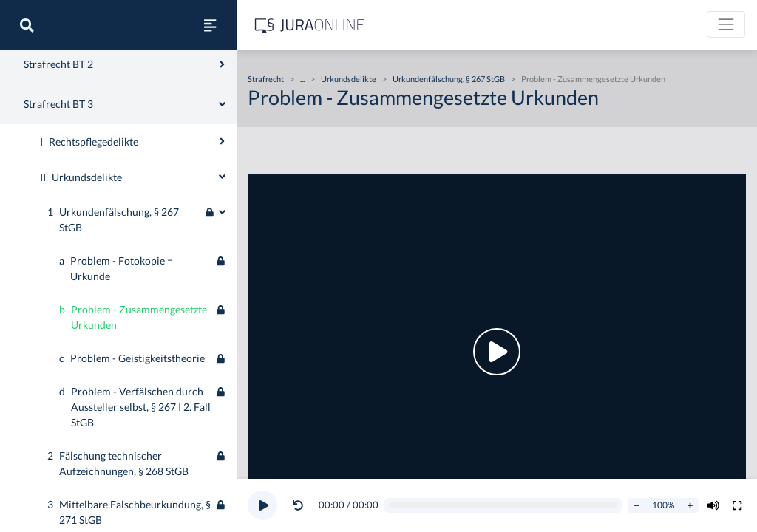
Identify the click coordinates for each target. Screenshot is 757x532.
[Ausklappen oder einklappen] (222, 352)
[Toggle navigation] (726, 24)
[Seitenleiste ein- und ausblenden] (210, 25)
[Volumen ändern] (713, 505)
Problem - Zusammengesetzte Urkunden (593, 79)
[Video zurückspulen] (298, 505)
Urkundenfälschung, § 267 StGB (449, 79)
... (302, 79)
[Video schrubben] (503, 506)
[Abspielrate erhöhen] (690, 505)
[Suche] (27, 25)
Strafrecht (35, 75)
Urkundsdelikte (349, 79)
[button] (301, 505)
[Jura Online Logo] (310, 25)
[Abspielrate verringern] (637, 505)
